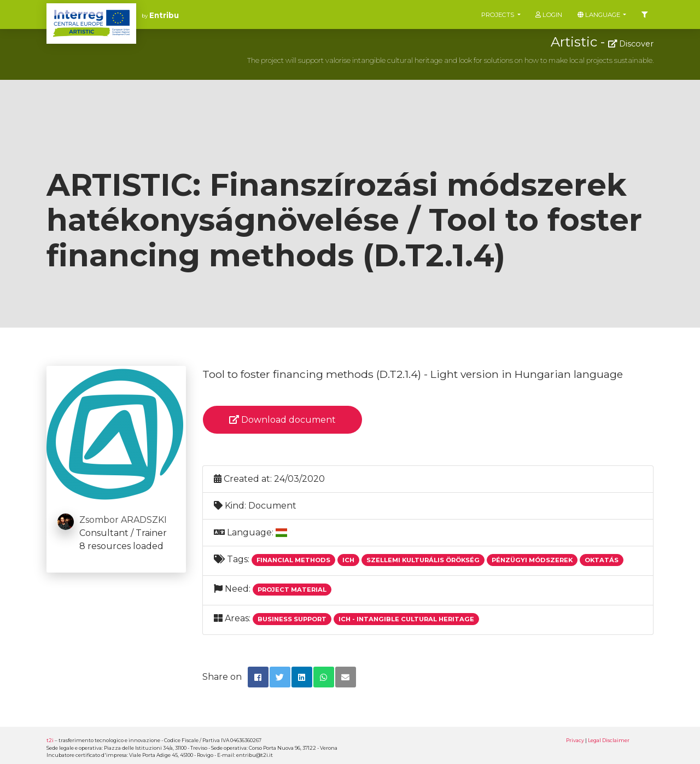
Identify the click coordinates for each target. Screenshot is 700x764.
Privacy (575, 740)
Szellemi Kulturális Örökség (423, 560)
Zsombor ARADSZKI (123, 520)
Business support (292, 619)
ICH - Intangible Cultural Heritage (406, 619)
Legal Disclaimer (609, 740)
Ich (348, 560)
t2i (50, 740)
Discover (631, 44)
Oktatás (602, 560)
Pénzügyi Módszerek (532, 560)
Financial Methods (293, 560)
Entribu (164, 15)
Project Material (292, 590)
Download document (282, 420)
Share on (222, 677)
